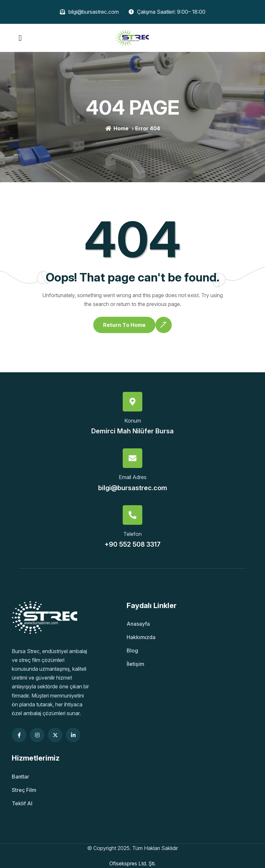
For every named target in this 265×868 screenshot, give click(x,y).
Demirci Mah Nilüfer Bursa (132, 431)
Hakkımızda (141, 637)
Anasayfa (138, 624)
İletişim (135, 664)
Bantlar (20, 777)
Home (117, 128)
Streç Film (24, 790)
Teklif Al (22, 803)
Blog (132, 651)
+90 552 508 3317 (132, 544)
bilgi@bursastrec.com (133, 488)
